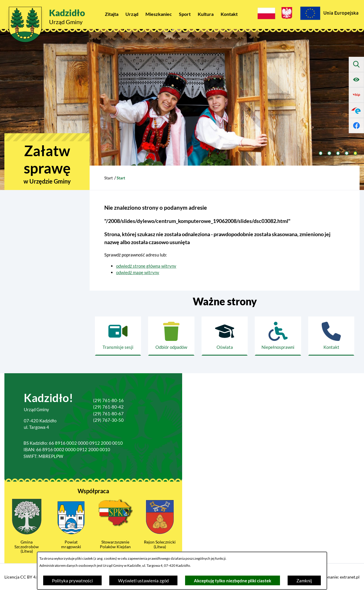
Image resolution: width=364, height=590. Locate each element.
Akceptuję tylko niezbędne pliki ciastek (233, 581)
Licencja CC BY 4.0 (22, 577)
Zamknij (304, 581)
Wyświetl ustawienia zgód (143, 581)
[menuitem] (112, 14)
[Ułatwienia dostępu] (356, 80)
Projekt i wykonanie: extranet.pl (331, 577)
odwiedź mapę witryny (138, 272)
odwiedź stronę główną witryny (146, 266)
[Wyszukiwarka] (356, 64)
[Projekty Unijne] (329, 14)
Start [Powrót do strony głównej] (109, 178)
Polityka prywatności (72, 581)
